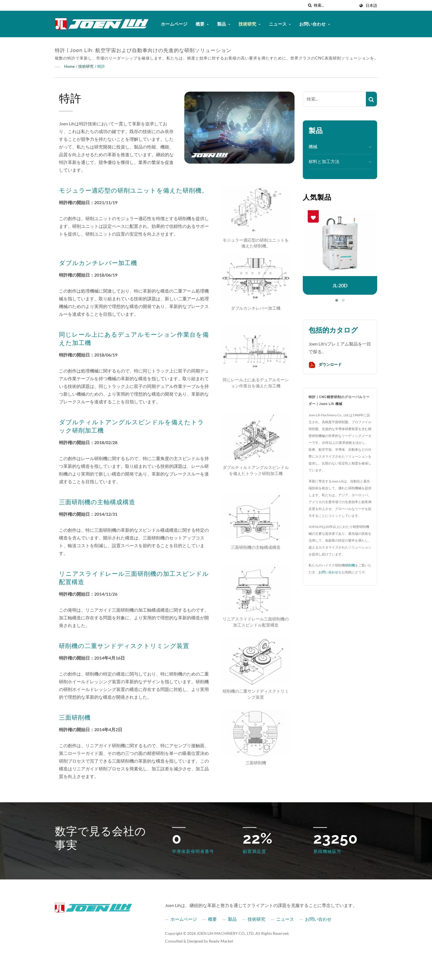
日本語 (371, 6)
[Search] (335, 5)
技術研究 (250, 24)
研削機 (350, 565)
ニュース (280, 24)
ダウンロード (325, 365)
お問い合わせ (315, 24)
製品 (224, 24)
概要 (202, 24)
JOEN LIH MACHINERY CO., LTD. (226, 933)
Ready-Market (221, 941)
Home (69, 66)
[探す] (310, 5)
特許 (101, 66)
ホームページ (174, 24)
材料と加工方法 (324, 161)
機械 (313, 146)
